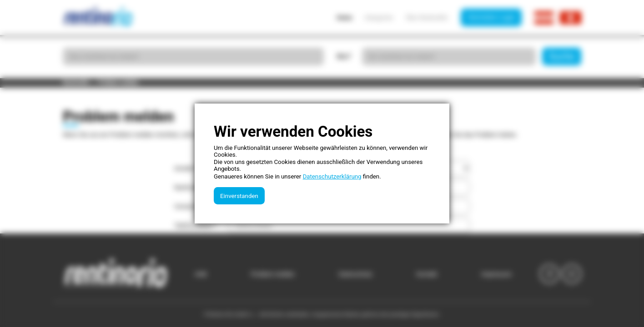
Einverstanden (239, 196)
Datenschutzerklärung (332, 176)
